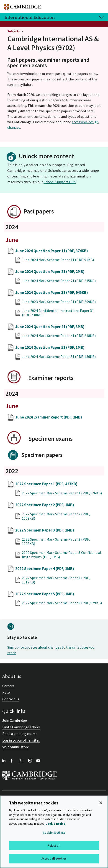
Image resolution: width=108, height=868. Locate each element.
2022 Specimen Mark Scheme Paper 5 (62, 603)
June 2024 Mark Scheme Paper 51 (59, 357)
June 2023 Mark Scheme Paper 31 (59, 302)
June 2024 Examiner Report (49, 417)
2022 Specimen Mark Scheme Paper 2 (56, 516)
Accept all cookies (54, 859)
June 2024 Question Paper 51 (50, 347)
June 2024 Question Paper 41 (50, 327)
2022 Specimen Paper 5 (45, 594)
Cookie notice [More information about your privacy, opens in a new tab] (55, 824)
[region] (54, 832)
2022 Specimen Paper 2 (45, 505)
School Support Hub (60, 182)
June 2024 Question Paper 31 (52, 293)
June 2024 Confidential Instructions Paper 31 (58, 313)
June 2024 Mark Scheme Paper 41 (59, 336)
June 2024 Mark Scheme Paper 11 (58, 260)
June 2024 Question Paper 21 (50, 272)
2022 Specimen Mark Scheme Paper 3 (56, 541)
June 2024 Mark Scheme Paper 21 (59, 281)
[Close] (101, 803)
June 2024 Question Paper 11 (52, 251)
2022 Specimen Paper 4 (45, 569)
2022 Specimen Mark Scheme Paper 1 (62, 493)
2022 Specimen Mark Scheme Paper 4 (56, 580)
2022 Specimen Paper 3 (45, 530)
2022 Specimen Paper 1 (46, 484)
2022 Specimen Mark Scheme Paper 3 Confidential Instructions (62, 555)
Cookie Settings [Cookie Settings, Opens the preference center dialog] (54, 833)
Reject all (54, 846)
